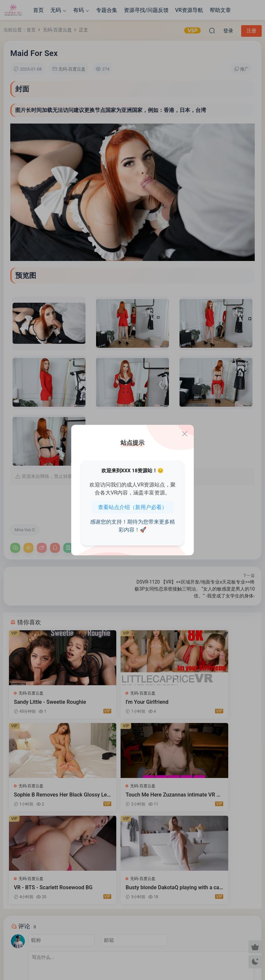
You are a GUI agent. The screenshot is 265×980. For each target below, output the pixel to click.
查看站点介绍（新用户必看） (132, 507)
